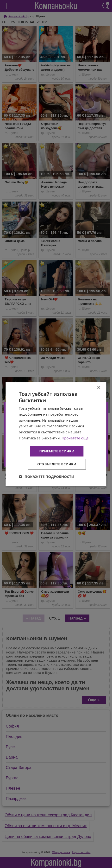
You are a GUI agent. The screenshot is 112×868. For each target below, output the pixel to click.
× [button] (99, 388)
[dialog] (56, 434)
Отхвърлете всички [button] (57, 464)
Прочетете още (75, 438)
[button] (47, 476)
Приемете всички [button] (57, 451)
